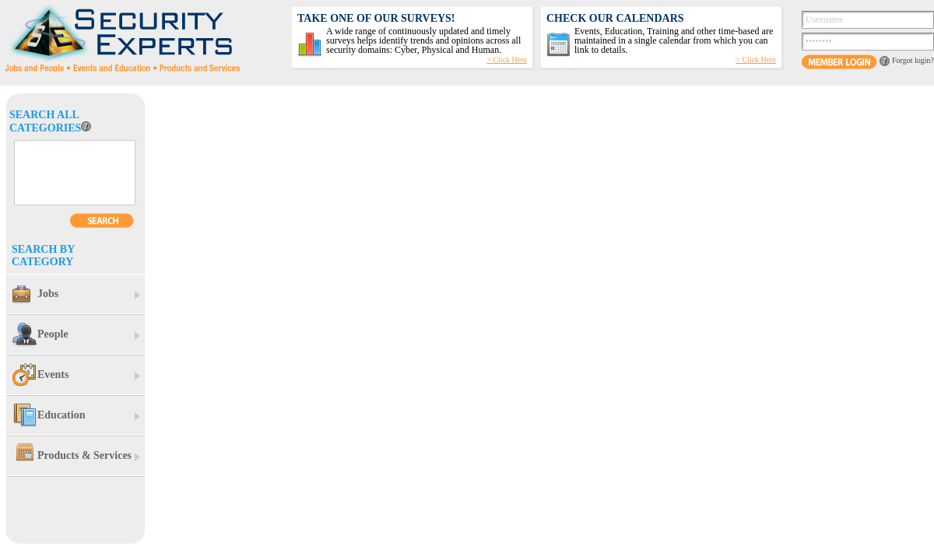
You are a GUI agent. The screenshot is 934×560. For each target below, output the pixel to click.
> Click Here (756, 59)
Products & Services (72, 456)
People (40, 334)
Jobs (35, 294)
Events (40, 375)
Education (49, 415)
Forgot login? (913, 60)
